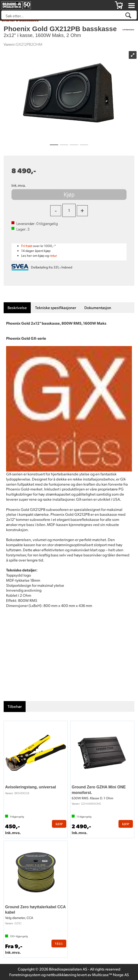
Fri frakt (27, 246)
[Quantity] (69, 210)
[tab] (17, 308)
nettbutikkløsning (61, 975)
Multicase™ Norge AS (111, 975)
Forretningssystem (25, 975)
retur (53, 255)
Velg (59, 944)
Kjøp (69, 194)
